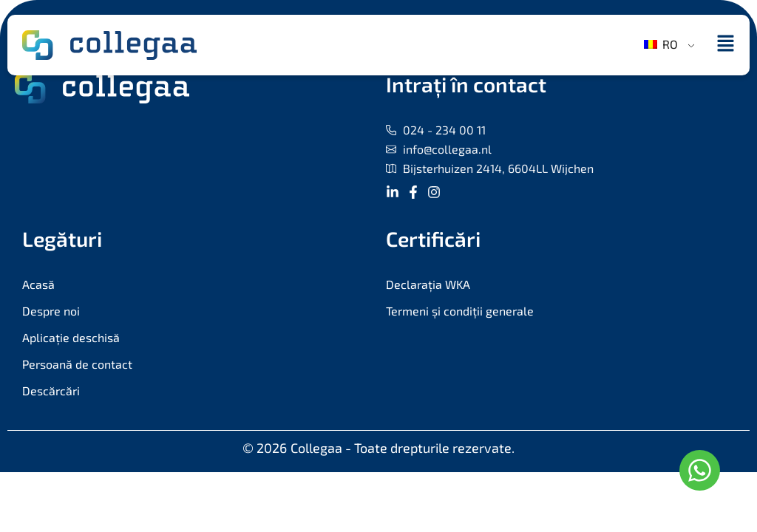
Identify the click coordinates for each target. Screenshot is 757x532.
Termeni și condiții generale (460, 311)
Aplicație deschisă (71, 337)
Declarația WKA (428, 284)
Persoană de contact (77, 364)
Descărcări (51, 391)
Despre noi (51, 311)
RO (661, 44)
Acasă (38, 284)
